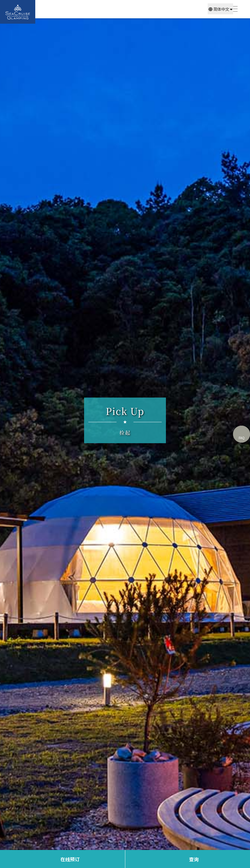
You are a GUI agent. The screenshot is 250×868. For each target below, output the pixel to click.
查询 (194, 859)
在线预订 (70, 859)
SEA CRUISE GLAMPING (18, 12)
